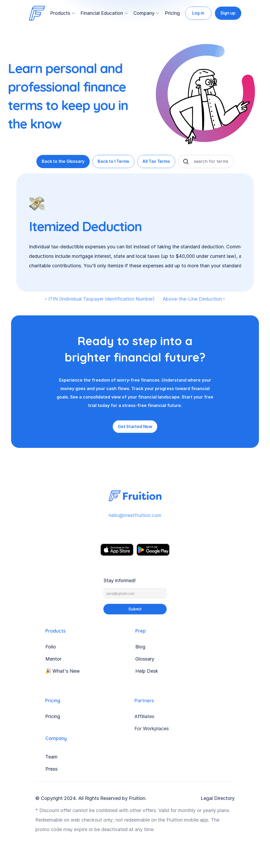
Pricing (172, 13)
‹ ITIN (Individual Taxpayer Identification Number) (100, 299)
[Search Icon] (186, 162)
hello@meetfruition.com (134, 515)
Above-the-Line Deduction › (194, 299)
